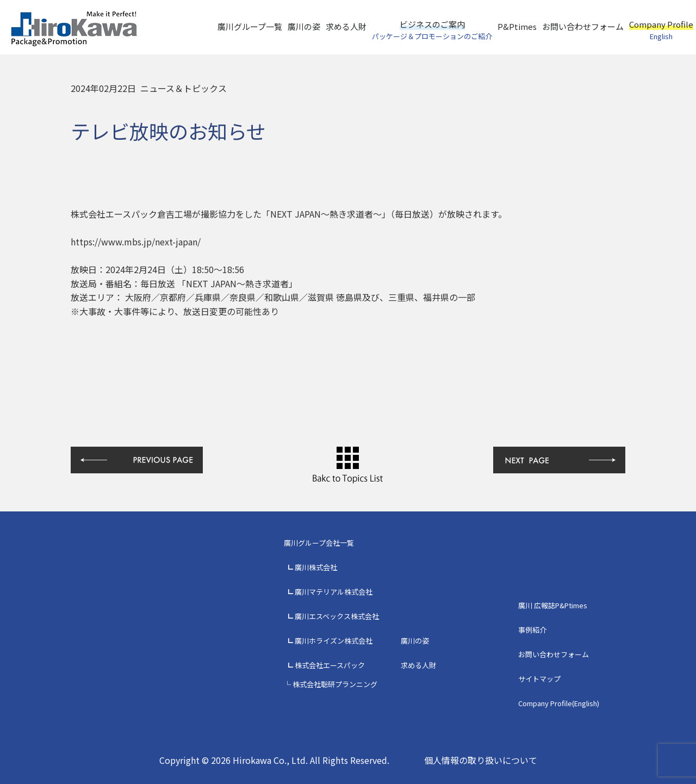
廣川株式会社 (316, 567)
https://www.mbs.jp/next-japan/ (136, 242)
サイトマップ (539, 679)
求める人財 (346, 26)
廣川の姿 (304, 26)
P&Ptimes (517, 26)
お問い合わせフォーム (583, 26)
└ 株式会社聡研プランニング (331, 684)
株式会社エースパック (330, 665)
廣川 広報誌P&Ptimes (553, 605)
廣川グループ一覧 (250, 26)
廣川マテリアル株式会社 (334, 592)
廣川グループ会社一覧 (319, 543)
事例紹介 (532, 630)
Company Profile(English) (559, 703)
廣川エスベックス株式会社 (337, 616)
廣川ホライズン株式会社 (334, 641)
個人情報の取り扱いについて (481, 760)
